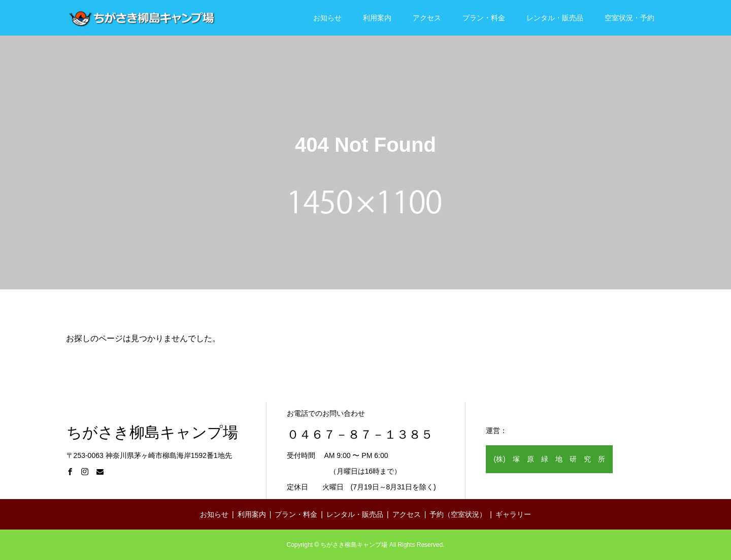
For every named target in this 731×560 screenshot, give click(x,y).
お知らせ (327, 18)
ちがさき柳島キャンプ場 (152, 433)
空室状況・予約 (629, 18)
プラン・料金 (484, 18)
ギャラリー (513, 514)
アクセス (427, 18)
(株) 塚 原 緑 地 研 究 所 (549, 459)
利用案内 (377, 18)
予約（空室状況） (458, 514)
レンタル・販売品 (555, 18)
